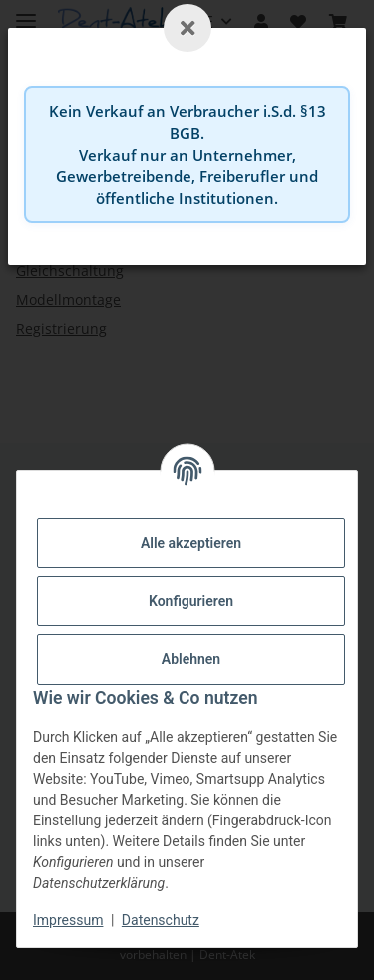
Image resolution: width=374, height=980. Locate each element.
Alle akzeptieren (191, 543)
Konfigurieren (191, 601)
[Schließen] (187, 28)
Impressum (68, 920)
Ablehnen (191, 659)
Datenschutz (161, 920)
